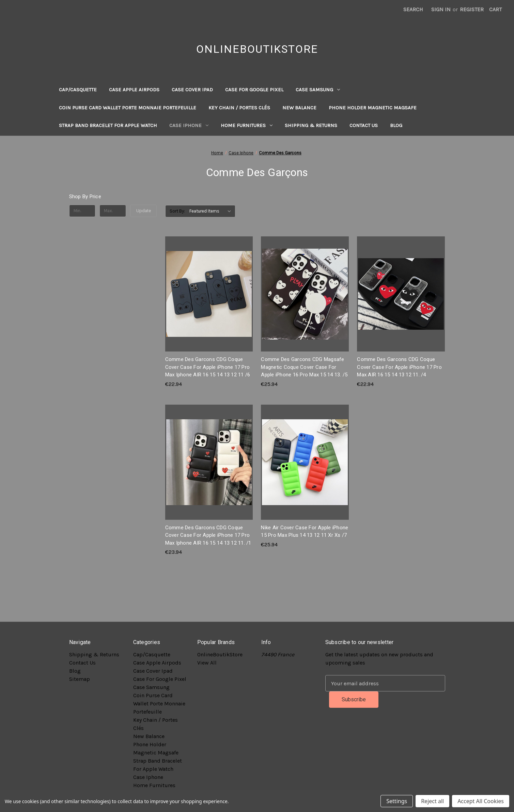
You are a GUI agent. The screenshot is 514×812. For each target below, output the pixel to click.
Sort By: (177, 211)
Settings (397, 801)
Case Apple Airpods (134, 90)
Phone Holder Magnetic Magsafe (373, 108)
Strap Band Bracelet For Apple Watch (108, 125)
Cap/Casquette (78, 90)
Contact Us (364, 125)
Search (413, 9)
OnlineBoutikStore (220, 654)
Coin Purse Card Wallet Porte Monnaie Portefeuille (128, 108)
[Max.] (113, 211)
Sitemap (80, 679)
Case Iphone (189, 125)
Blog (396, 125)
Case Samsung (318, 90)
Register (472, 9)
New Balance (299, 108)
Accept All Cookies (481, 801)
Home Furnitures (247, 125)
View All (207, 663)
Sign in (441, 9)
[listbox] (212, 211)
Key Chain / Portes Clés (239, 108)
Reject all (432, 801)
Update (144, 211)
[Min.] (82, 211)
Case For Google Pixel (254, 90)
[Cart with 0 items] (495, 10)
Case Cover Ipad (192, 90)
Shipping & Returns (311, 125)
